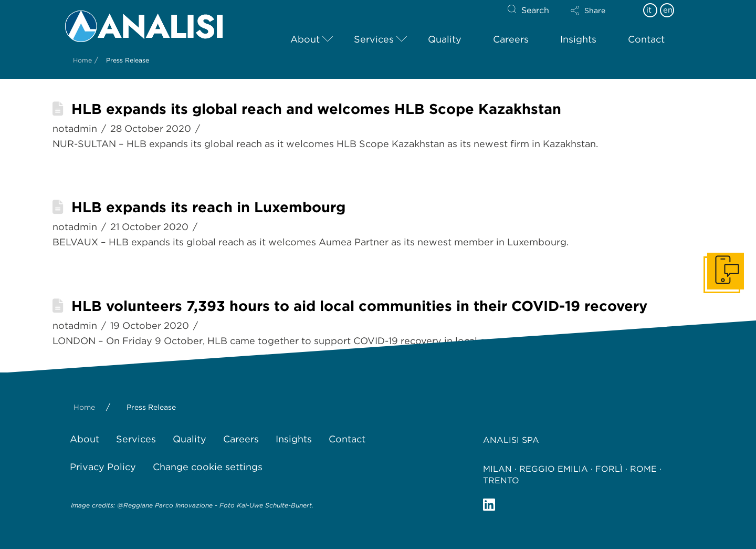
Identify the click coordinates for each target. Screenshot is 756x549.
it (649, 10)
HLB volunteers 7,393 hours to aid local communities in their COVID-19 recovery (359, 306)
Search (535, 10)
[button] (597, 11)
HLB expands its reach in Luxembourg (208, 207)
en (668, 10)
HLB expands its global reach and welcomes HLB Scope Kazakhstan (316, 109)
